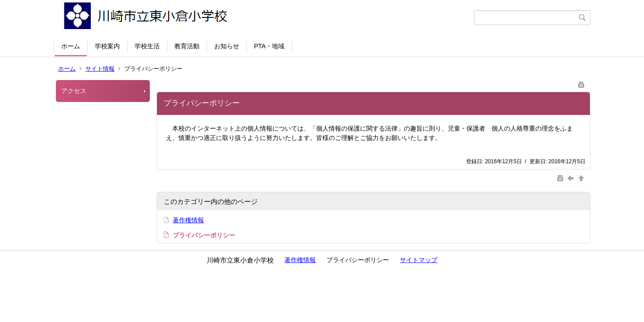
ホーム (71, 46)
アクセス (74, 91)
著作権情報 (188, 220)
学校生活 (147, 46)
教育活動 (187, 46)
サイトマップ (419, 260)
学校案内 (107, 46)
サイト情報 (100, 69)
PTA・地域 (269, 46)
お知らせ (227, 46)
